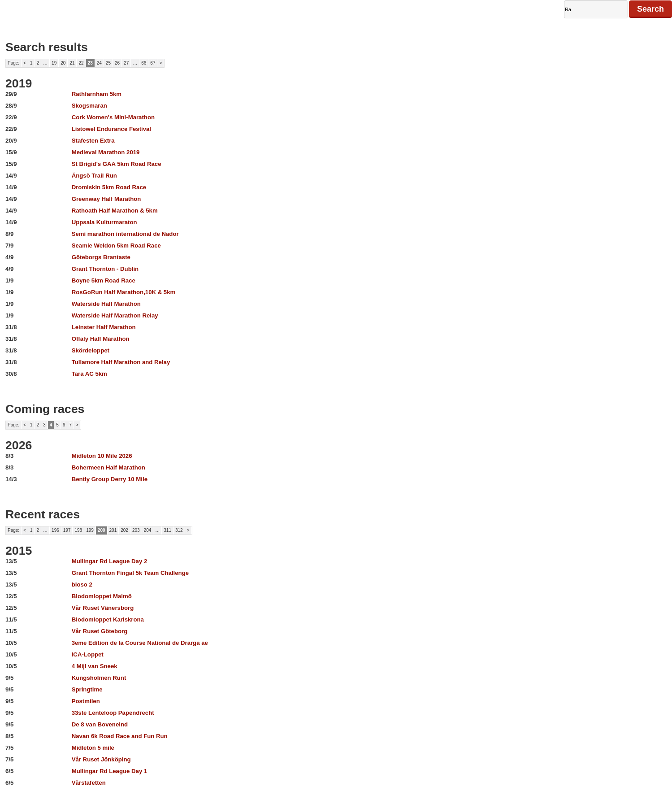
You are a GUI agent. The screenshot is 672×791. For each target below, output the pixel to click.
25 (108, 63)
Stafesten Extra (93, 141)
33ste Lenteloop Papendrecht (113, 713)
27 (126, 63)
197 (67, 530)
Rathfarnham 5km (97, 94)
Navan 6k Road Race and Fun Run (120, 736)
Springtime (87, 689)
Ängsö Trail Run (94, 176)
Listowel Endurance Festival (111, 129)
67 (153, 63)
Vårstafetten (89, 783)
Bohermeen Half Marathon (108, 467)
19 (54, 63)
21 (72, 63)
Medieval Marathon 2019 (106, 152)
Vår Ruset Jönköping (101, 759)
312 (179, 530)
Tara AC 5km (89, 374)
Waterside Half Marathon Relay (115, 315)
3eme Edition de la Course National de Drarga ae (140, 643)
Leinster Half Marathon (104, 327)
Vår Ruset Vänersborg (103, 608)
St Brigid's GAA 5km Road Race (117, 164)
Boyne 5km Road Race (104, 280)
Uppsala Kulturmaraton (104, 222)
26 (117, 63)
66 (144, 63)
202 (124, 530)
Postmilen (86, 701)
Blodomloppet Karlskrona (108, 619)
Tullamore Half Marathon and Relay (121, 362)
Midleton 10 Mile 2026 (102, 456)
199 (90, 530)
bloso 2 (82, 585)
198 (78, 530)
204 (148, 530)
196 (55, 530)
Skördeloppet (91, 350)
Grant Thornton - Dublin (105, 269)
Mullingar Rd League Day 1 (110, 771)
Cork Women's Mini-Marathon (113, 117)
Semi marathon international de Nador (125, 234)
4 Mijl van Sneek (95, 666)
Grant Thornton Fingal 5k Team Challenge (130, 573)
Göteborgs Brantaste (101, 257)
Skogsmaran (89, 106)
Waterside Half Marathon (106, 304)
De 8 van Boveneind (100, 724)
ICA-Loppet (88, 654)
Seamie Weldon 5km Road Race (116, 246)
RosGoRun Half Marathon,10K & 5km (124, 292)
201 (113, 530)
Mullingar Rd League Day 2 (110, 561)
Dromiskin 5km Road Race (109, 187)
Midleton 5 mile (93, 748)
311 (167, 530)
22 (81, 63)
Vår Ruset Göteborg (100, 631)
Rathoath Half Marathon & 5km (115, 211)
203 (136, 530)
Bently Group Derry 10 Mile (110, 479)
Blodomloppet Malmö (102, 596)
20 (63, 63)
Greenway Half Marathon (106, 199)
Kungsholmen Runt (99, 678)
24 (99, 63)
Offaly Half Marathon (101, 339)
